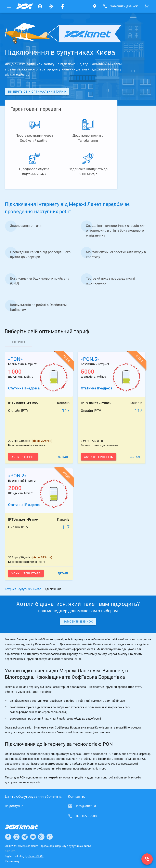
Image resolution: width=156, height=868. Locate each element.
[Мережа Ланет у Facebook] (63, 6)
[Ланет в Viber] (41, 837)
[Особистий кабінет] (40, 6)
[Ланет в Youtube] (33, 837)
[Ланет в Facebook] (8, 837)
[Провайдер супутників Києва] (25, 6)
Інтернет (10, 589)
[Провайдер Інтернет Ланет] (26, 827)
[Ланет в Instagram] (16, 837)
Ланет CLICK (36, 856)
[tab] (18, 342)
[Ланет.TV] (51, 6)
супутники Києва (30, 589)
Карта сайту (12, 861)
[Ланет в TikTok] (50, 837)
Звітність (10, 851)
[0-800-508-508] (147, 859)
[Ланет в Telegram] (25, 837)
